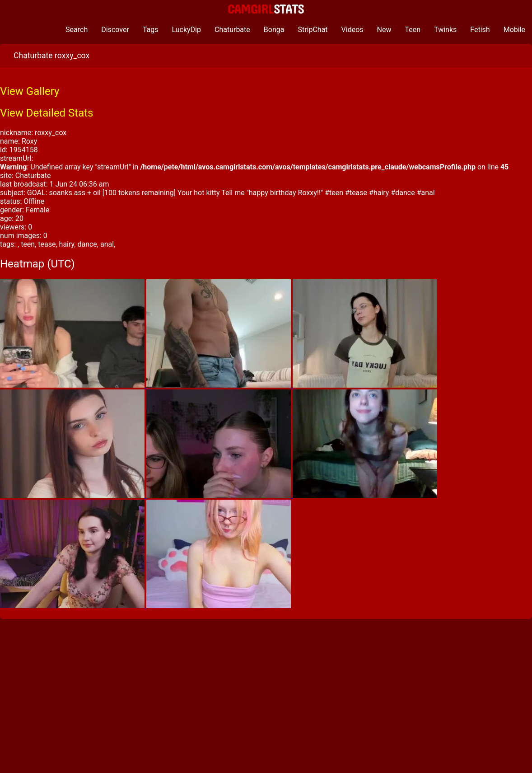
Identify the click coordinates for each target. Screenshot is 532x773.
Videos (352, 30)
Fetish (480, 30)
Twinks (445, 30)
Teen (413, 30)
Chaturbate (232, 30)
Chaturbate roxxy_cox (51, 56)
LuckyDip (186, 30)
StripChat (313, 30)
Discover (115, 30)
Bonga (274, 30)
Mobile (514, 30)
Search (77, 30)
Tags (151, 30)
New (384, 30)
